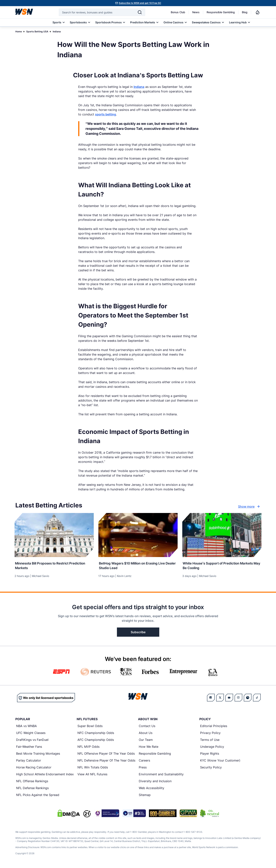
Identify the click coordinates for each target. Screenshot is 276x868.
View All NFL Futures (92, 775)
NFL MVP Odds (88, 747)
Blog (245, 12)
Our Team (146, 740)
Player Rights (210, 754)
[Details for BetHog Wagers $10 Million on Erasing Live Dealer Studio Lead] (138, 535)
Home (19, 31)
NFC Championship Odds (96, 733)
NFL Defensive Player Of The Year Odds (106, 761)
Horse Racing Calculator (34, 768)
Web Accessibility (152, 789)
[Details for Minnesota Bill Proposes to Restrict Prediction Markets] (54, 535)
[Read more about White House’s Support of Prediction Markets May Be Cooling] (222, 565)
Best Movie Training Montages (38, 754)
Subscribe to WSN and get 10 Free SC (140, 3)
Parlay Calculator (29, 761)
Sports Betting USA (37, 31)
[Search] (140, 12)
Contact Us (147, 726)
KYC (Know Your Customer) (220, 761)
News (196, 12)
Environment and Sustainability (161, 775)
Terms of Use (210, 740)
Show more (249, 506)
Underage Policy (212, 747)
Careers (144, 761)
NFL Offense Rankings (32, 782)
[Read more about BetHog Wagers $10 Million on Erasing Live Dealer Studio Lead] (138, 565)
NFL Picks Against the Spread (38, 795)
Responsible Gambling (221, 12)
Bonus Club (178, 12)
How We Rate (149, 747)
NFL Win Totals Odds (93, 768)
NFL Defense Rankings (32, 789)
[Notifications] (258, 12)
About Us (146, 733)
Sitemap (145, 795)
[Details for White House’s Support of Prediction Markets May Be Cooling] (222, 535)
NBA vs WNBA (26, 726)
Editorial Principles (214, 726)
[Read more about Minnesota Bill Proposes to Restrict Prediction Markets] (54, 565)
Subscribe (138, 633)
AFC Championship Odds (96, 740)
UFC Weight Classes (31, 733)
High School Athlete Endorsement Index (45, 775)
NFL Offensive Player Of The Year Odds (106, 754)
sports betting (106, 114)
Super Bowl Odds (90, 726)
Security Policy (211, 768)
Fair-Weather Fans (29, 747)
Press (143, 768)
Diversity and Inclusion (155, 782)
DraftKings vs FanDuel (32, 740)
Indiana (57, 31)
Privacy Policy (210, 733)
